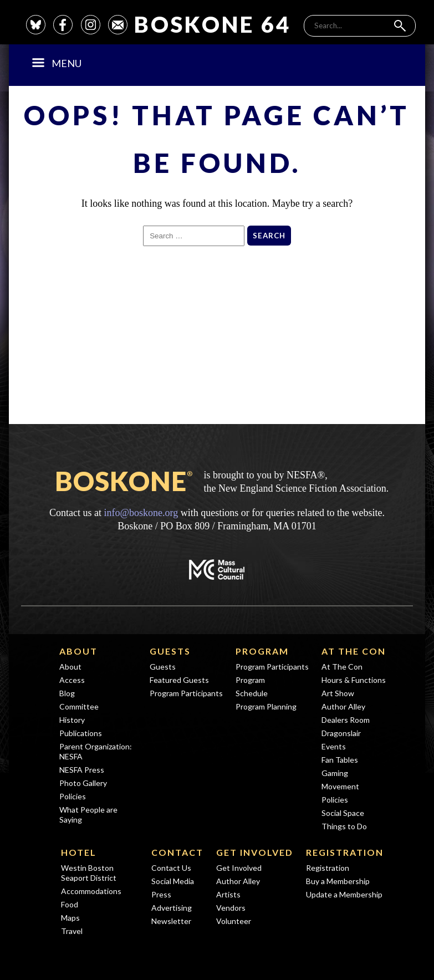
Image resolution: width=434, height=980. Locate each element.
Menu (57, 63)
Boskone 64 (213, 24)
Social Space (343, 813)
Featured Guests (179, 680)
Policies (73, 796)
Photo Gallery (83, 783)
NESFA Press (82, 770)
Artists (228, 894)
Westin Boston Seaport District (89, 873)
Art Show (338, 693)
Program (262, 651)
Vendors (231, 908)
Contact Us (171, 868)
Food (70, 904)
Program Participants (186, 693)
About (78, 651)
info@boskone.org (141, 513)
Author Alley (343, 706)
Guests (170, 651)
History (72, 720)
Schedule (252, 693)
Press (161, 894)
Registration (345, 852)
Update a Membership (344, 894)
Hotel (79, 852)
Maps (70, 918)
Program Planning (266, 706)
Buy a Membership (338, 881)
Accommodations (91, 891)
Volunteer (234, 921)
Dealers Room (346, 720)
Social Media (173, 881)
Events (334, 746)
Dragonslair (341, 733)
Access (72, 680)
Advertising (172, 908)
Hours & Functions (354, 680)
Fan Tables (340, 760)
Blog (67, 693)
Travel (72, 931)
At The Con (354, 651)
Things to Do (344, 826)
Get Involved (255, 852)
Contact (177, 852)
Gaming (335, 773)
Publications (81, 733)
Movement (340, 786)
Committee (79, 706)
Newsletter (171, 921)
